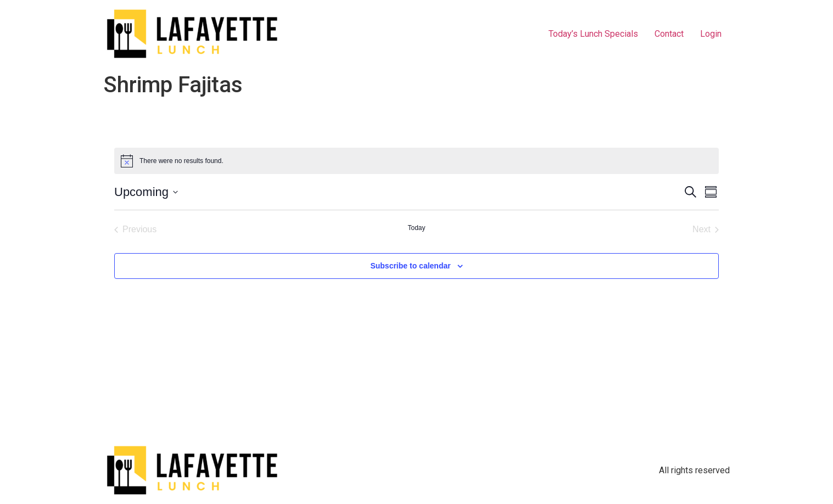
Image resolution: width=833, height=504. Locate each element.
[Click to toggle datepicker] (146, 192)
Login (711, 34)
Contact (669, 34)
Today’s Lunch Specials (593, 34)
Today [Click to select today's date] (416, 228)
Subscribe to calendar (410, 266)
